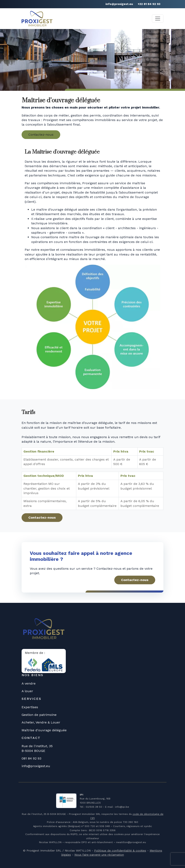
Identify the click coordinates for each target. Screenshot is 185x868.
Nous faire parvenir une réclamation (99, 855)
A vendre (29, 683)
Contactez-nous (41, 135)
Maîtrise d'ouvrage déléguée (44, 730)
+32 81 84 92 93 (149, 4)
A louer (27, 691)
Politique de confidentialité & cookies (120, 850)
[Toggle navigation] (158, 19)
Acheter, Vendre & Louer (41, 722)
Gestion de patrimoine (39, 715)
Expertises (30, 707)
